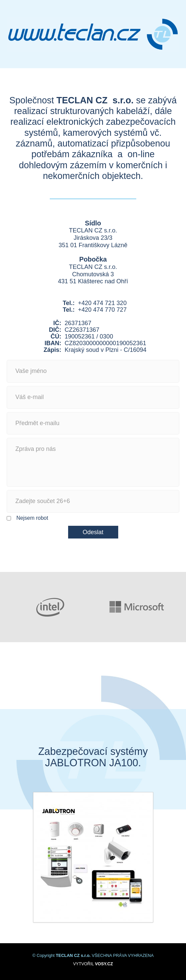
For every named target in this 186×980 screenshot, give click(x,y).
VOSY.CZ (104, 964)
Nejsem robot (27, 518)
